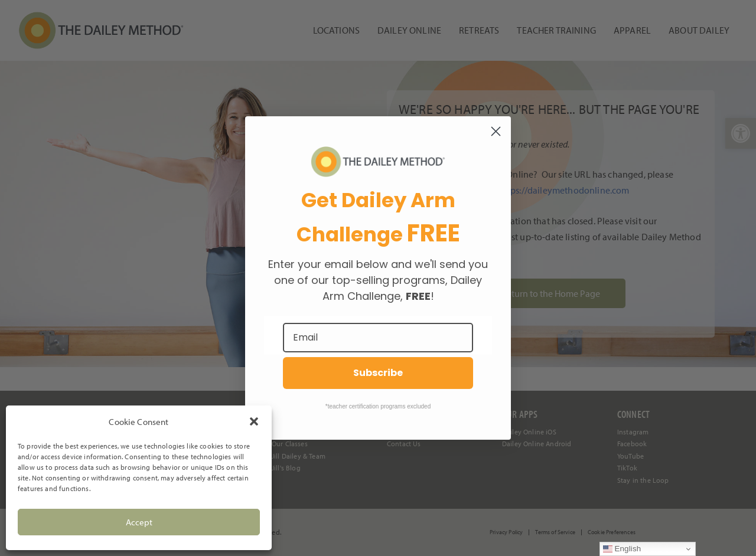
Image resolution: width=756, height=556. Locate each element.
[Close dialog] (496, 131)
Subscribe (378, 373)
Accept (139, 522)
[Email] (378, 338)
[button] (254, 421)
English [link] (622, 549)
